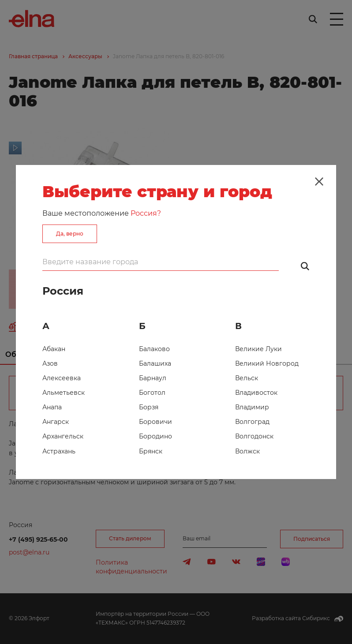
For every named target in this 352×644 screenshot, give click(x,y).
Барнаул (153, 378)
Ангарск (56, 422)
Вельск (247, 378)
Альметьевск (64, 393)
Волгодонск (254, 436)
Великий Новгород (267, 363)
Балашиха (155, 363)
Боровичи (155, 422)
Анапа (52, 407)
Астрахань (59, 451)
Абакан (54, 349)
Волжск (247, 451)
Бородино (155, 436)
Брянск (151, 451)
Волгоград (252, 422)
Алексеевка (62, 378)
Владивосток (256, 393)
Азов (50, 363)
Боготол (152, 393)
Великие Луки (258, 349)
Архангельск (63, 436)
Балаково (154, 349)
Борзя (149, 407)
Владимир (252, 407)
